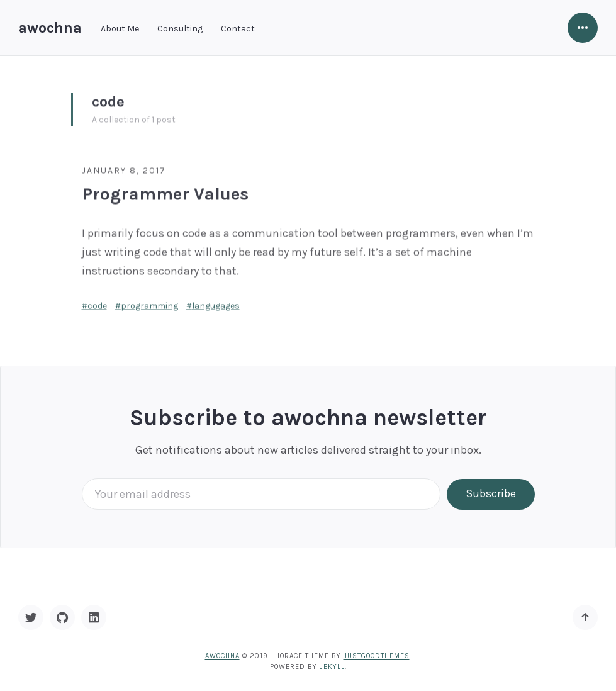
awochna (50, 28)
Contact (238, 29)
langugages (216, 304)
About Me (120, 29)
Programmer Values (165, 192)
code (97, 304)
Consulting (180, 29)
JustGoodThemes (377, 656)
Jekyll (332, 667)
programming (149, 304)
